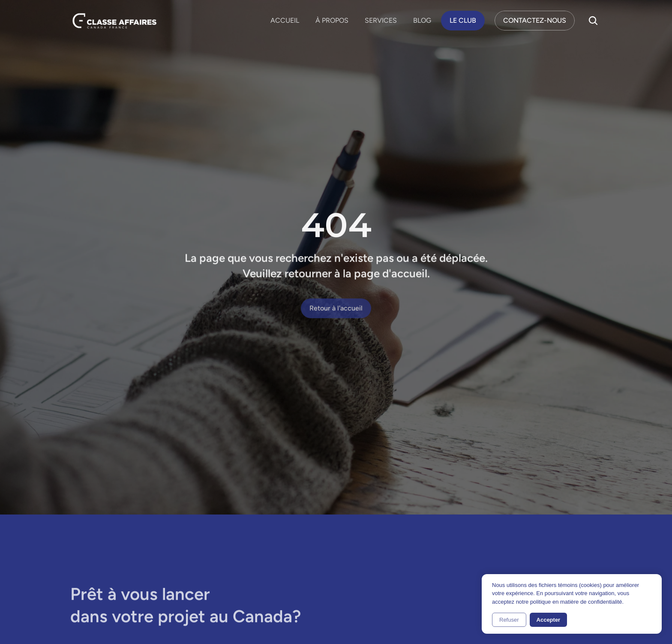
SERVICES (381, 20)
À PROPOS (332, 20)
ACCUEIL (285, 20)
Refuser (509, 620)
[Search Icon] (593, 21)
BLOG (422, 20)
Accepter (549, 620)
